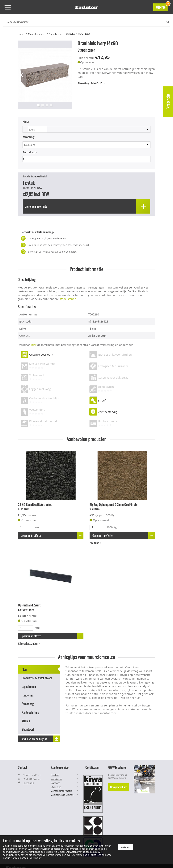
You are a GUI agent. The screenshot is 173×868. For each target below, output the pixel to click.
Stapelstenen (56, 34)
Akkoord (126, 847)
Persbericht (168, 102)
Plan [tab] (24, 669)
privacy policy (34, 858)
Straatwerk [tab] (28, 729)
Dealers (55, 775)
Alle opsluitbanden (29, 644)
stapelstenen (68, 299)
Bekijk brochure (119, 787)
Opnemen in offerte (52, 535)
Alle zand (96, 543)
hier (34, 345)
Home (21, 34)
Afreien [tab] (26, 721)
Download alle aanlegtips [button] (40, 739)
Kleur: (26, 122)
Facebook (28, 783)
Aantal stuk (30, 152)
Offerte (162, 7)
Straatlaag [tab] (28, 704)
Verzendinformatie (61, 791)
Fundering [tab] (27, 695)
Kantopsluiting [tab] (30, 712)
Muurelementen (37, 34)
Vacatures (56, 779)
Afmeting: (29, 137)
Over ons (56, 787)
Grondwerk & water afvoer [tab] (37, 678)
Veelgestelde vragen (62, 795)
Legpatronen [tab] (29, 687)
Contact (55, 783)
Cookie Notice (10, 858)
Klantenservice (60, 767)
